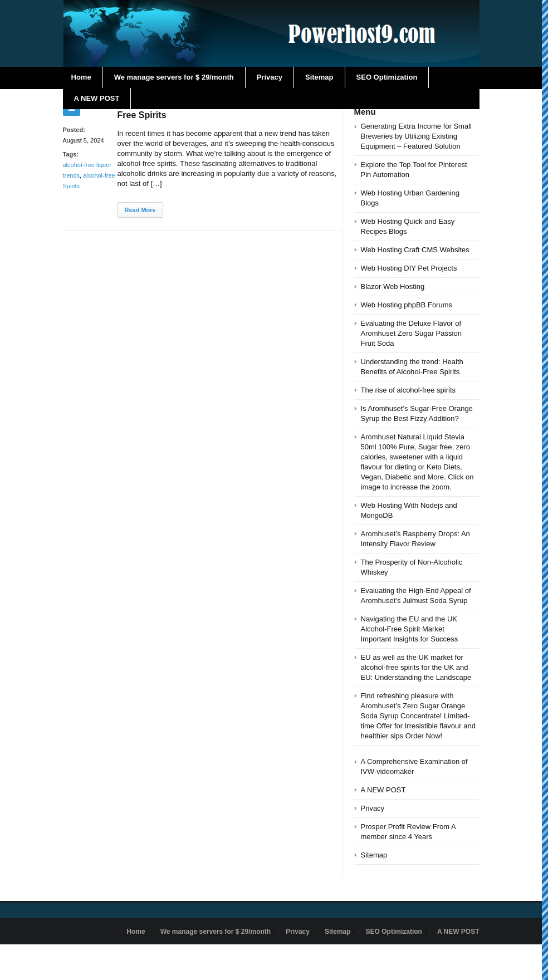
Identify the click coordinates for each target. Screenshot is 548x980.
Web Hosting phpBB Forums (407, 305)
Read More (140, 210)
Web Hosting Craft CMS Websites (415, 250)
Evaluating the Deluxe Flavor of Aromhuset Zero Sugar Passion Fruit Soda (411, 333)
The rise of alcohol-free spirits (408, 390)
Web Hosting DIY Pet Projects (409, 268)
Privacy (270, 77)
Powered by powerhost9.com (106, 957)
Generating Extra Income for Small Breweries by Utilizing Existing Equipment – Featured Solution (416, 136)
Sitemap (319, 77)
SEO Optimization (387, 77)
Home (81, 77)
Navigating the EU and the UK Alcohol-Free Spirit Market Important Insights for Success (410, 629)
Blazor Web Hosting (393, 286)
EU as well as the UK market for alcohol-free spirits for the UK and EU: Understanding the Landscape (416, 667)
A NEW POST (97, 98)
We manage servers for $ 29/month (174, 77)
